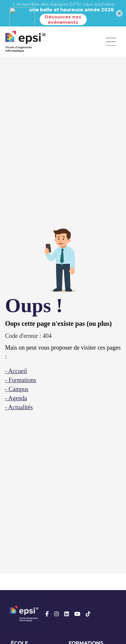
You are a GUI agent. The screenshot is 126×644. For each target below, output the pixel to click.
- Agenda (16, 398)
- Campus (17, 389)
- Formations (21, 380)
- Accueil (16, 371)
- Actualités (19, 407)
